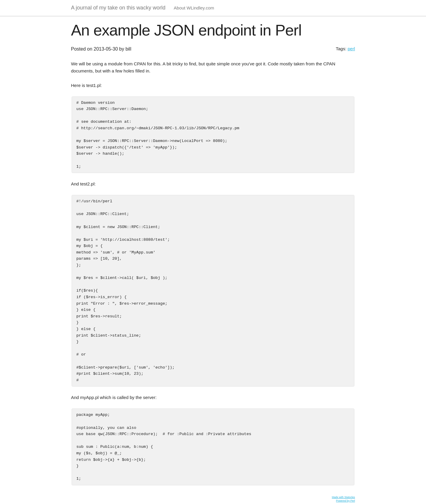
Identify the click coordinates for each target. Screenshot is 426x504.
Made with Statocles (343, 497)
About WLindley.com (194, 8)
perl (351, 49)
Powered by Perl (346, 501)
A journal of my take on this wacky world (118, 8)
